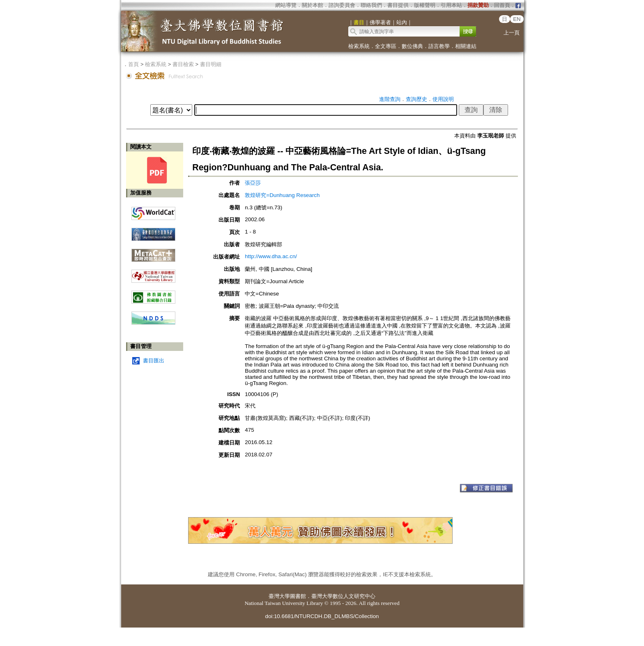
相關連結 (466, 46)
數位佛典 (412, 46)
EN (517, 19)
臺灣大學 (279, 596)
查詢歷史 (416, 99)
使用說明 (443, 99)
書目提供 (398, 5)
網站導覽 (286, 5)
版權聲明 (425, 5)
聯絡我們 (371, 5)
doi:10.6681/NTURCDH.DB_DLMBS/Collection (322, 616)
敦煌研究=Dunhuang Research (282, 195)
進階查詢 (390, 99)
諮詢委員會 (342, 5)
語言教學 (439, 46)
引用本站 (451, 5)
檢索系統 (359, 46)
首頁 (133, 64)
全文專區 (386, 46)
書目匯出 (154, 361)
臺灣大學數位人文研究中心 (343, 596)
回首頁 (502, 5)
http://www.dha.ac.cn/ (271, 256)
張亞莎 (253, 183)
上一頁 (512, 33)
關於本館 (313, 5)
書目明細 (211, 64)
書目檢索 (183, 64)
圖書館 (298, 596)
